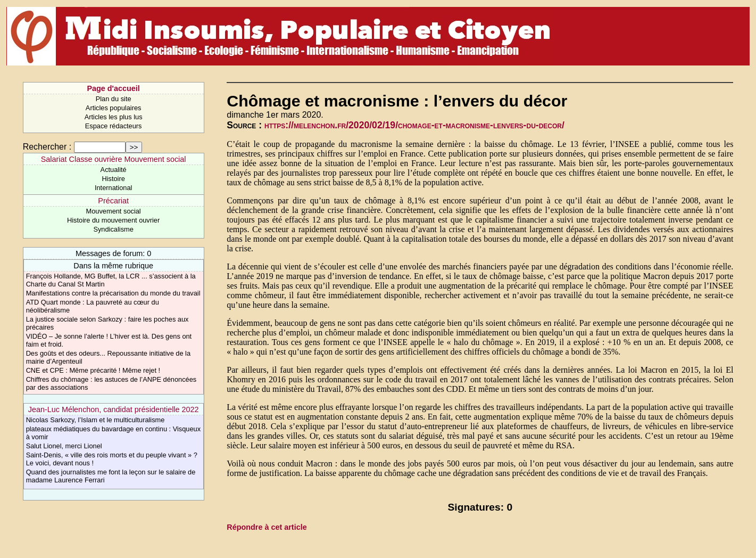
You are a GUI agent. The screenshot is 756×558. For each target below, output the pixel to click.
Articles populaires (114, 108)
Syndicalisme (113, 229)
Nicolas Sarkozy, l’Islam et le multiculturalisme (95, 420)
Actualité (114, 170)
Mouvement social (114, 211)
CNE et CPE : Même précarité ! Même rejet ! (93, 370)
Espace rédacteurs (114, 126)
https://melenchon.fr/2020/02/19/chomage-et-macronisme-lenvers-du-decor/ (414, 125)
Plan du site (114, 99)
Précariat (113, 201)
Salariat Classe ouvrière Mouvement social (114, 159)
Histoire (113, 179)
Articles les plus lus (114, 117)
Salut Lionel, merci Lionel (64, 446)
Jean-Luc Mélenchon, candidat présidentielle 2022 (114, 409)
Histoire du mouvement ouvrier (113, 220)
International (113, 188)
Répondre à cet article (267, 527)
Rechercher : (47, 147)
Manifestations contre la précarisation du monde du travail (113, 293)
